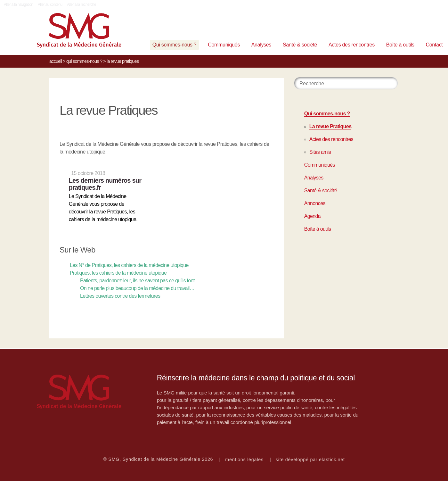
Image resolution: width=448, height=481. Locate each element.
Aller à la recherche (81, 4)
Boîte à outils (400, 45)
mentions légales (244, 460)
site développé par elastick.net (310, 460)
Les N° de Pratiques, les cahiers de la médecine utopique (129, 265)
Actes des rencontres (352, 45)
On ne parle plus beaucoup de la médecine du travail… (137, 288)
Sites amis (320, 152)
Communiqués (224, 45)
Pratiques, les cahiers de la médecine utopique (118, 273)
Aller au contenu (50, 4)
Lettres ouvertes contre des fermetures (120, 296)
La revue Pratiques (330, 126)
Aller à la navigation (18, 4)
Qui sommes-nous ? (175, 45)
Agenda (312, 216)
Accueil (56, 61)
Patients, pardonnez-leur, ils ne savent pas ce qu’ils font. (138, 281)
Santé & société (300, 45)
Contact (434, 45)
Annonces (315, 203)
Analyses (261, 45)
